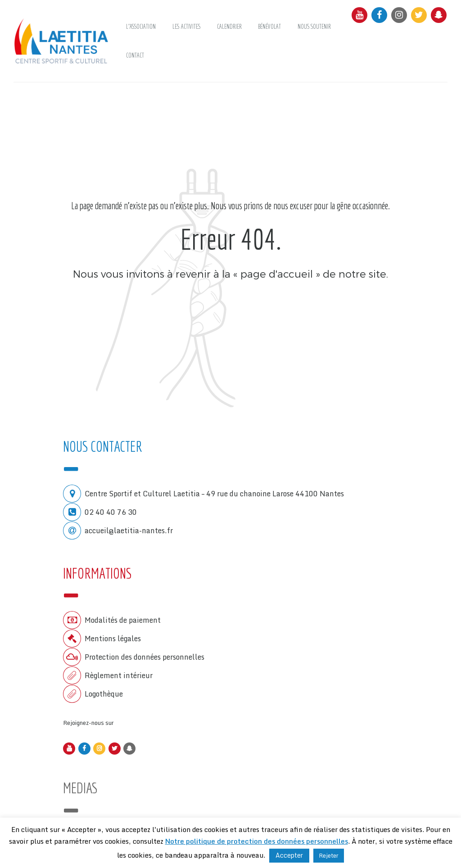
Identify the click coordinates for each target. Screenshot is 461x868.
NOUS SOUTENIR (314, 27)
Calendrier (229, 27)
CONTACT (135, 55)
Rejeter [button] (329, 855)
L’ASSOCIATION (141, 27)
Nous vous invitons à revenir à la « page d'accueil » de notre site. (230, 273)
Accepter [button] (289, 855)
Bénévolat (269, 27)
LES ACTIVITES (187, 27)
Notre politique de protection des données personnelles (257, 841)
